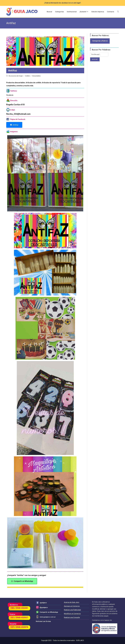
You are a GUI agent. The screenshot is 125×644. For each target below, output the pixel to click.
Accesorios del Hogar (16, 76)
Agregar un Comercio (72, 606)
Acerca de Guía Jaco (72, 602)
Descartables (36, 76)
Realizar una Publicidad (72, 610)
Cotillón (27, 76)
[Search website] (118, 12)
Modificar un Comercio (72, 614)
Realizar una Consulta (72, 617)
